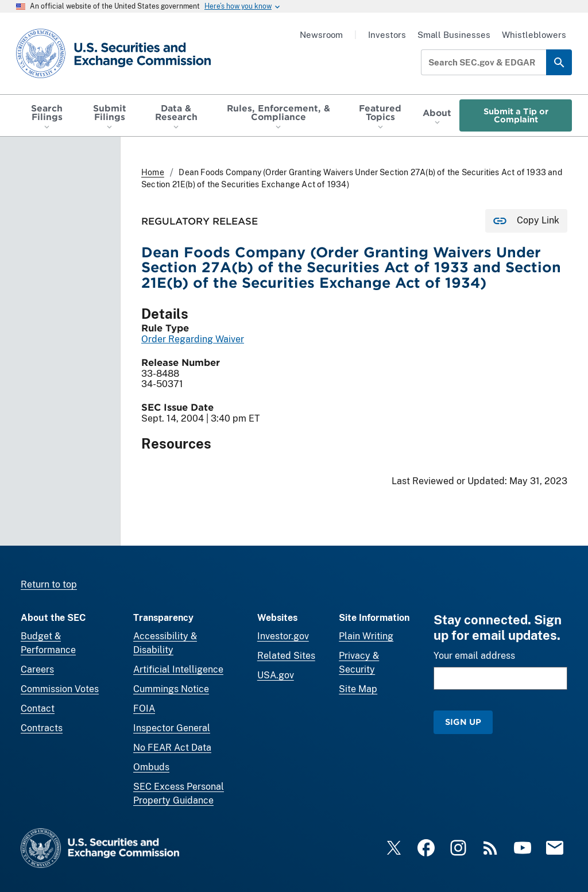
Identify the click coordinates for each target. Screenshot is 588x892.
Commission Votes (60, 689)
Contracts (42, 728)
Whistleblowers (534, 35)
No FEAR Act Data (172, 748)
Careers (37, 669)
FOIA (144, 708)
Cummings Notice (171, 689)
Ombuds (151, 767)
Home (153, 172)
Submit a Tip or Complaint (516, 115)
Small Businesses (454, 35)
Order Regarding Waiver (193, 339)
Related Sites (286, 656)
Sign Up (463, 722)
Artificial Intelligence (178, 669)
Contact (38, 708)
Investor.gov (283, 636)
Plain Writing (366, 636)
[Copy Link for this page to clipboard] (526, 221)
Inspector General (172, 728)
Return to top (49, 584)
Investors (387, 35)
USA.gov (276, 675)
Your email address (474, 656)
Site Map (358, 689)
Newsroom (321, 35)
